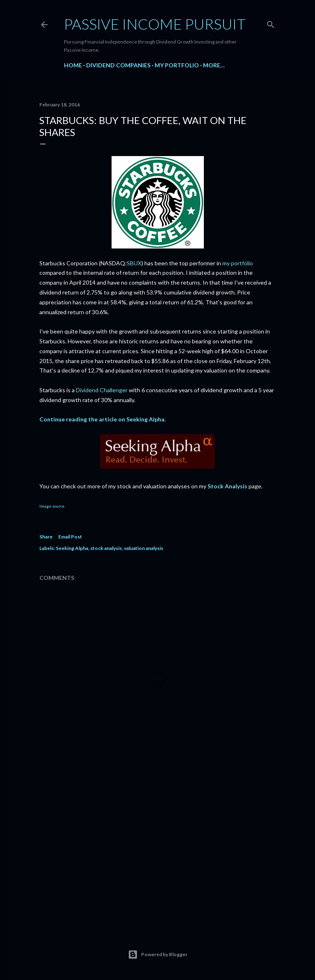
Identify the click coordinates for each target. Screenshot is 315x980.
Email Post (70, 537)
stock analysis (106, 548)
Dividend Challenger (102, 390)
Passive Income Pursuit (155, 24)
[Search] (271, 23)
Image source (52, 506)
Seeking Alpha (72, 548)
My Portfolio (177, 65)
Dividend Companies (118, 65)
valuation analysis (144, 548)
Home (73, 65)
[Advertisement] (157, 851)
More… (214, 65)
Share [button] (46, 537)
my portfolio (238, 263)
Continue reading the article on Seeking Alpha (102, 419)
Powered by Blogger (158, 955)
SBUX (134, 263)
